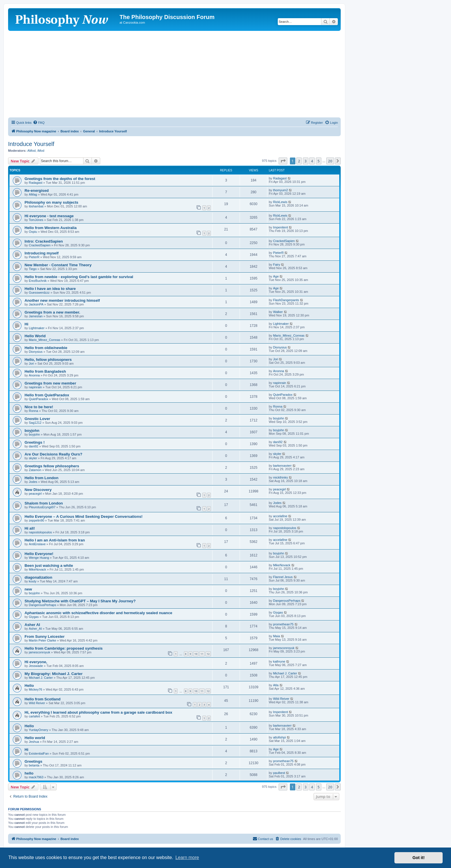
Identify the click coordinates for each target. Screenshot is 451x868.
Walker (278, 312)
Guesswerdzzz (39, 293)
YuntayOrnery (39, 730)
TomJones (36, 220)
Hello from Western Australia (51, 228)
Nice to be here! (39, 407)
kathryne (279, 661)
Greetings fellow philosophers (52, 466)
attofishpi (279, 737)
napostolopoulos (40, 532)
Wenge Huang (39, 558)
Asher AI (32, 625)
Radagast (36, 183)
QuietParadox (39, 399)
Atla (276, 685)
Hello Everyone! (39, 554)
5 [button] (319, 161)
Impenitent (281, 227)
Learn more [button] (187, 857)
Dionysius (36, 352)
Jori (31, 363)
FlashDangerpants (286, 300)
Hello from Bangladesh (45, 371)
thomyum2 (281, 190)
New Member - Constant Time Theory (58, 265)
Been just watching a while (49, 566)
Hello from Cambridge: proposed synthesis (64, 648)
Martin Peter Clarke (43, 640)
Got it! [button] (419, 858)
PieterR (34, 257)
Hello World (35, 336)
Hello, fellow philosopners (48, 360)
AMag (33, 194)
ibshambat (36, 206)
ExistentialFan (39, 753)
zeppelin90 (37, 520)
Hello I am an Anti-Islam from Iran (55, 540)
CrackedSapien (40, 245)
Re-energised (37, 191)
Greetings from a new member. (52, 312)
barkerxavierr (282, 466)
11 (202, 654)
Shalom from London (44, 503)
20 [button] (330, 161)
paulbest (279, 773)
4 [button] (312, 161)
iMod (41, 151)
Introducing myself (42, 253)
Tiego (33, 269)
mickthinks (281, 477)
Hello (29, 686)
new (28, 589)
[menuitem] (39, 123)
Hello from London (41, 478)
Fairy (277, 265)
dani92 (34, 446)
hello (29, 773)
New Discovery (38, 490)
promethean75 (283, 624)
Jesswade (36, 666)
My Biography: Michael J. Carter (54, 674)
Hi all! (30, 528)
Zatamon (35, 470)
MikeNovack (38, 569)
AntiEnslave (37, 544)
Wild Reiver (37, 703)
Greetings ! (35, 442)
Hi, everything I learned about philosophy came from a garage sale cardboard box (98, 712)
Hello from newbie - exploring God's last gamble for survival (79, 277)
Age (276, 276)
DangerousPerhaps (43, 605)
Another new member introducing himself (62, 300)
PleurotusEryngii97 (42, 507)
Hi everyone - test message (49, 216)
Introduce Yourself (31, 144)
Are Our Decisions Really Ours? (53, 454)
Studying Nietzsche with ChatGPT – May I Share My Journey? (80, 601)
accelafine (280, 516)
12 (208, 654)
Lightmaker (37, 328)
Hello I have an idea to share (50, 289)
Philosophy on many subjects (51, 202)
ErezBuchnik (38, 281)
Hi (26, 324)
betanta (34, 765)
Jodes (33, 482)
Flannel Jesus (283, 577)
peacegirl (35, 494)
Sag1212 (35, 423)
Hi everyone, (36, 662)
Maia (277, 636)
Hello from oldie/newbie (46, 348)
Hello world (35, 738)
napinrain (35, 387)
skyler (33, 458)
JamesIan (36, 316)
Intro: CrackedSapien (44, 241)
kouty (33, 581)
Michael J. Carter (41, 678)
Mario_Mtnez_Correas (45, 340)
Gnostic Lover (37, 419)
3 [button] (306, 161)
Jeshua (34, 742)
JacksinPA (36, 304)
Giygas (34, 617)
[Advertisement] (174, 74)
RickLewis (280, 202)
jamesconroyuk (40, 652)
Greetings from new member (50, 383)
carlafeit (35, 716)
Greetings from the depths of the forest (60, 179)
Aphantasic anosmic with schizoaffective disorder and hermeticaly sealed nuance (98, 613)
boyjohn (279, 418)
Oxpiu (33, 232)
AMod (32, 151)
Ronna (33, 411)
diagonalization (38, 577)
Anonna (34, 375)
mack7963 (36, 777)
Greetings (33, 761)
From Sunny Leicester (45, 637)
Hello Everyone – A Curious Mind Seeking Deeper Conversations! (84, 517)
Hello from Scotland (43, 699)
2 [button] (299, 161)
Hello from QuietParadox (47, 395)
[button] (283, 161)
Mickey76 (36, 689)
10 (196, 654)
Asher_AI (35, 629)
